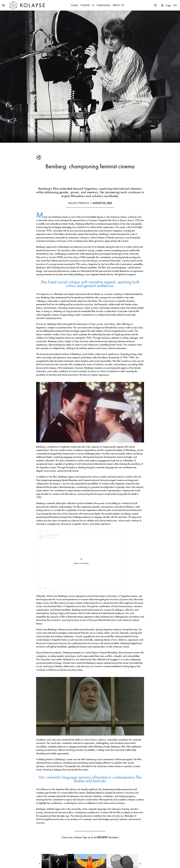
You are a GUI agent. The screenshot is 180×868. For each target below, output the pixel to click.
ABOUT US (118, 5)
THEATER (85, 5)
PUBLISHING (103, 5)
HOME (74, 5)
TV (93, 5)
